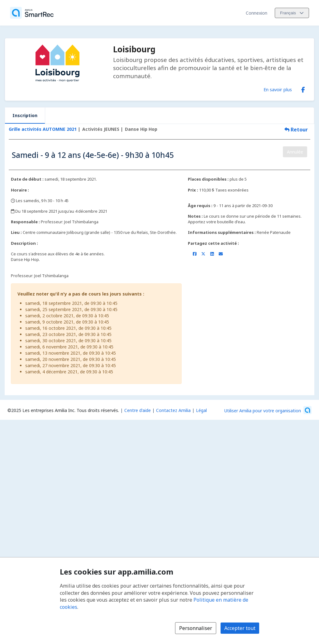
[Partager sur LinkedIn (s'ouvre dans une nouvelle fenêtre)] (212, 254)
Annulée (295, 152)
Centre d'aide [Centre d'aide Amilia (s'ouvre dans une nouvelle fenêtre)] (138, 410)
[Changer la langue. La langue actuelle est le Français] (292, 13)
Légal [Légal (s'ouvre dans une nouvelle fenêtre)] (201, 410)
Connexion (257, 13)
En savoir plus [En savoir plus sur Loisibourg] (278, 89)
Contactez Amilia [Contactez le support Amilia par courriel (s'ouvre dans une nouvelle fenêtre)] (173, 410)
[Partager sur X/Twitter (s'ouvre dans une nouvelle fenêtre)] (203, 254)
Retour (296, 130)
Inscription (25, 115)
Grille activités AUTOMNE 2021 (43, 129)
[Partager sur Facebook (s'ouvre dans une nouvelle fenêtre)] (195, 254)
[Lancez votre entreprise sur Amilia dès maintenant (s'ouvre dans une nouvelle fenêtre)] (268, 410)
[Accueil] (32, 13)
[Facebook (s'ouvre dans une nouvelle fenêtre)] (303, 88)
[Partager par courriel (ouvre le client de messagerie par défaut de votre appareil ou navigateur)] (221, 254)
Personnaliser (196, 628)
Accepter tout (240, 628)
